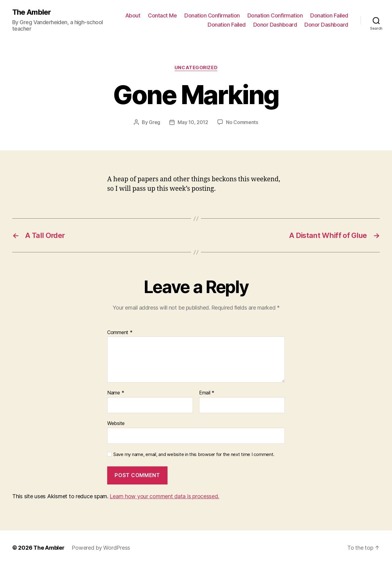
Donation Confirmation (212, 15)
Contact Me (162, 15)
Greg (155, 122)
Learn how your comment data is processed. (164, 496)
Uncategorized (196, 68)
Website (116, 423)
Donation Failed (329, 15)
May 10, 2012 (193, 122)
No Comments (242, 122)
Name (116, 393)
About (133, 15)
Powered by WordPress (101, 548)
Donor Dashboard (275, 25)
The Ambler (32, 12)
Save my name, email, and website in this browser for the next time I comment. (194, 454)
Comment (120, 333)
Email (207, 393)
